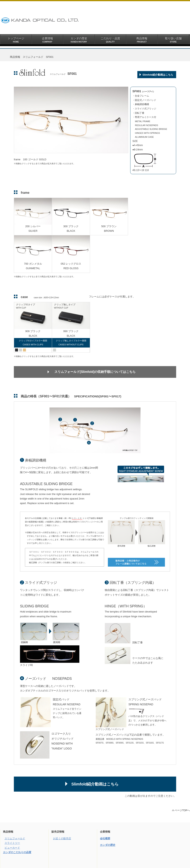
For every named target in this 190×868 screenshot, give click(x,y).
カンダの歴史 (108, 845)
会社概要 (105, 838)
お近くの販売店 (62, 838)
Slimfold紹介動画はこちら (158, 75)
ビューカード (12, 848)
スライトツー (12, 843)
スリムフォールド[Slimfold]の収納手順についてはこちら (95, 372)
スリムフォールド (15, 838)
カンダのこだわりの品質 (17, 852)
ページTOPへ (181, 810)
